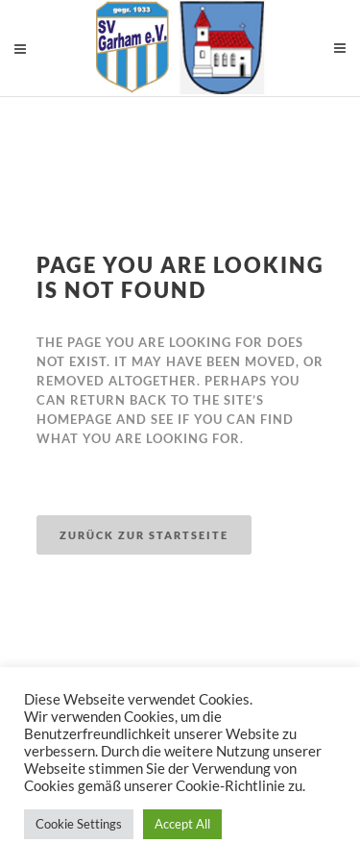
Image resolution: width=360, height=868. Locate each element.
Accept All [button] (182, 824)
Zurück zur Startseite (144, 535)
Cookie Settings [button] (79, 824)
